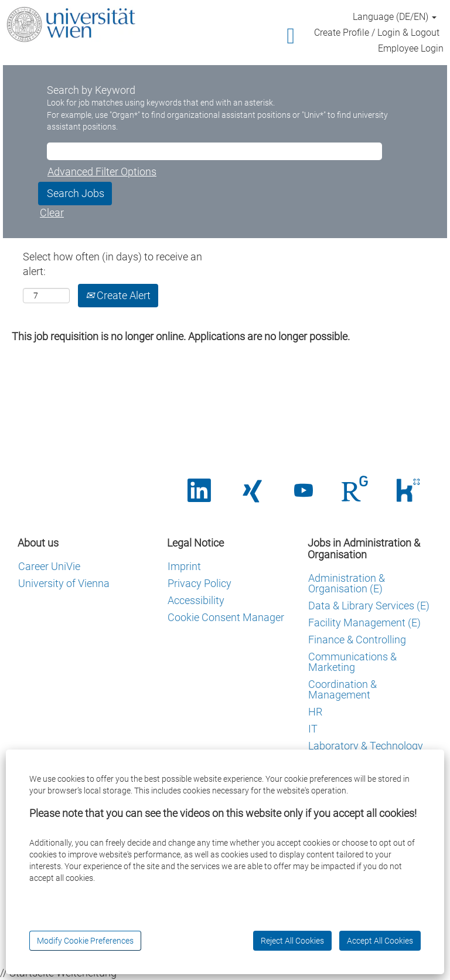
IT (313, 729)
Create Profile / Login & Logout (377, 33)
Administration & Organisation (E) (347, 584)
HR (315, 712)
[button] (225, 37)
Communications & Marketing (352, 662)
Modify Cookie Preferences (85, 941)
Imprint (184, 567)
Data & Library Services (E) (369, 606)
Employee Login (411, 48)
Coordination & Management (342, 690)
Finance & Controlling (357, 640)
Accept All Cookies (380, 941)
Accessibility (196, 601)
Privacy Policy (200, 584)
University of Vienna (64, 584)
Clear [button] (52, 213)
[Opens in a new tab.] (199, 491)
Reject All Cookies (292, 941)
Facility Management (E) (364, 623)
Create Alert (118, 295)
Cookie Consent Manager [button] (226, 618)
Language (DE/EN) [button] (395, 17)
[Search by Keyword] (214, 151)
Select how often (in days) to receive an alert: (112, 264)
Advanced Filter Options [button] (102, 172)
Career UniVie (49, 567)
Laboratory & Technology (366, 746)
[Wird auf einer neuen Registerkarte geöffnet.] (356, 490)
